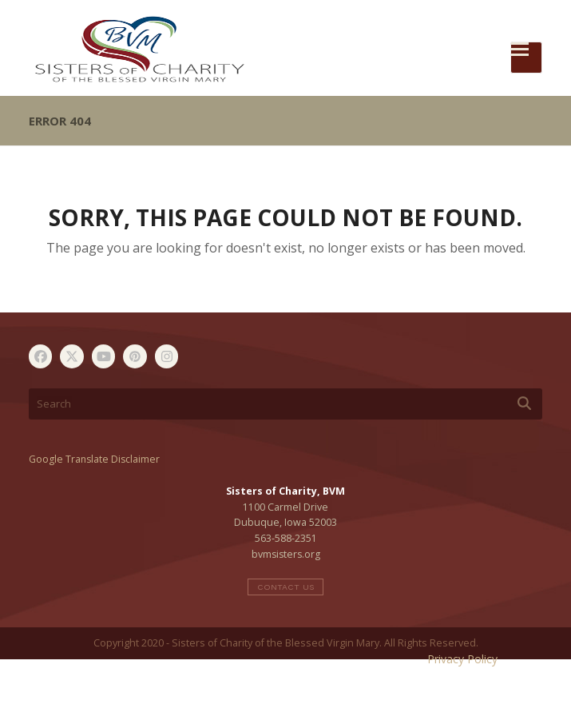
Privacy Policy (462, 659)
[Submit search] (524, 404)
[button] (526, 58)
